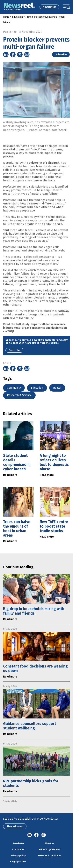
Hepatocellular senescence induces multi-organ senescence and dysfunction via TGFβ (35, 333)
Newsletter (49, 7)
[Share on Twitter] (20, 54)
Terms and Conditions (49, 856)
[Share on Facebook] (13, 54)
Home (6, 17)
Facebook (37, 835)
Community (14, 388)
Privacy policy (18, 856)
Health (57, 388)
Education (18, 17)
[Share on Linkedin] (6, 54)
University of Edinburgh (44, 168)
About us (50, 843)
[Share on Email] (27, 54)
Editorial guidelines (50, 849)
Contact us (18, 849)
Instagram (44, 835)
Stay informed (15, 826)
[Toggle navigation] (67, 7)
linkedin (30, 835)
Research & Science (19, 395)
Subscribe (61, 54)
